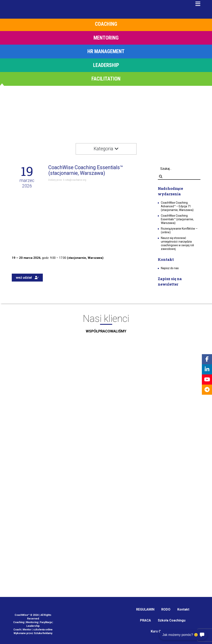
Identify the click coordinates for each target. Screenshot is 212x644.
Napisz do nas (170, 268)
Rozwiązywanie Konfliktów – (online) (179, 230)
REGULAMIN (145, 609)
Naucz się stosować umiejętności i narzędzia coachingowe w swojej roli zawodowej (177, 243)
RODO (166, 609)
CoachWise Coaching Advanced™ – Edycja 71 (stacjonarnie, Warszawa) (177, 206)
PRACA (145, 620)
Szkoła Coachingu (172, 620)
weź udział (27, 278)
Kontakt (183, 609)
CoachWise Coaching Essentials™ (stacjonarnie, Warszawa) (177, 219)
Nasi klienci (106, 325)
